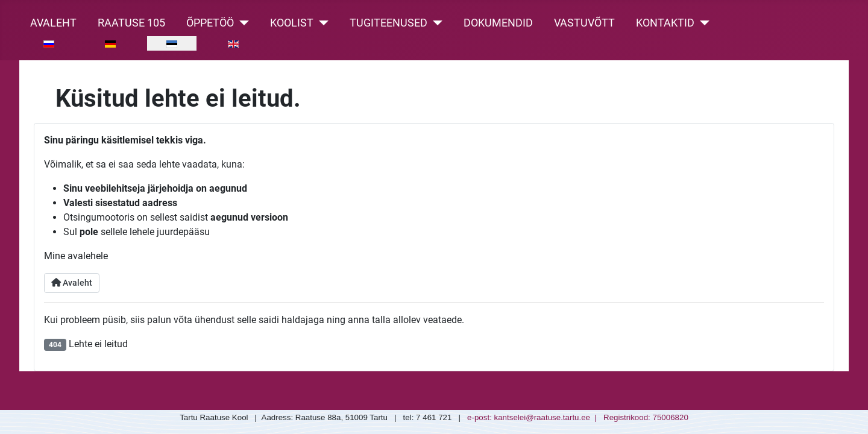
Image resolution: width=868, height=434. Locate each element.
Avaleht (53, 23)
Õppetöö (210, 23)
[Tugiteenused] (435, 23)
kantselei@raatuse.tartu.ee (542, 417)
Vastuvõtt (584, 23)
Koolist (292, 23)
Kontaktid (665, 23)
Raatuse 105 (131, 23)
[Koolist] (321, 23)
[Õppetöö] (241, 23)
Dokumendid (498, 23)
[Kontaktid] (702, 23)
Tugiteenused (388, 23)
